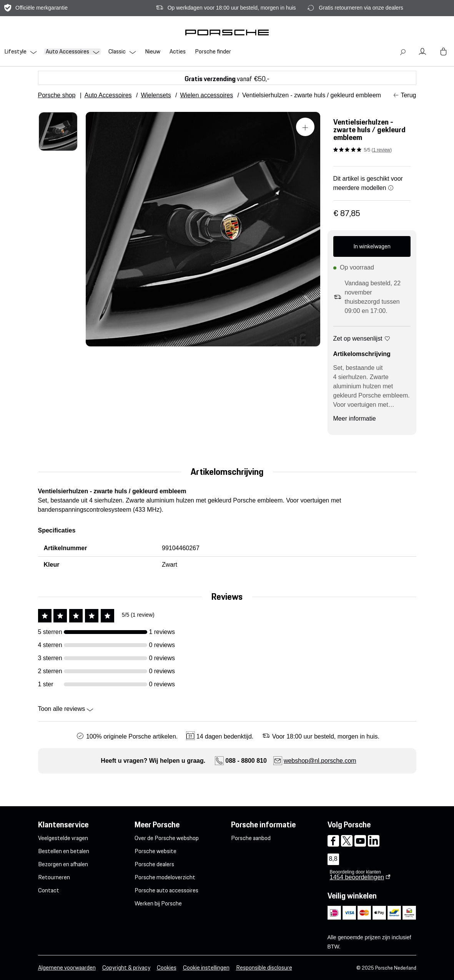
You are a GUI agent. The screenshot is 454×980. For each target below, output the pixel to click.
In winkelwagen (372, 246)
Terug (408, 95)
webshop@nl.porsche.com (320, 761)
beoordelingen (357, 877)
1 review (382, 150)
